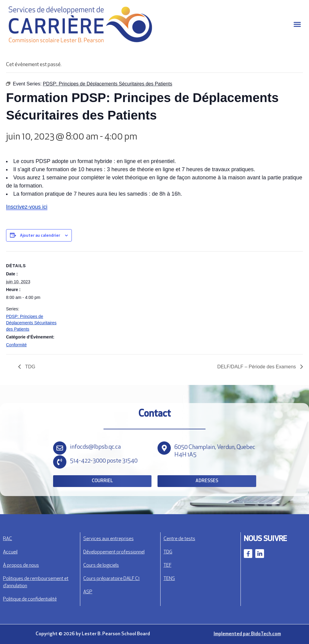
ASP (88, 592)
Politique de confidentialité (30, 599)
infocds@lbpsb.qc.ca (95, 447)
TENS (169, 579)
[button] (297, 24)
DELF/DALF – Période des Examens (257, 367)
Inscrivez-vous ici (27, 207)
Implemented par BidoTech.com (247, 634)
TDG (30, 367)
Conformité (16, 345)
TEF (167, 566)
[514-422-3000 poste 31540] (60, 462)
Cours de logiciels (101, 566)
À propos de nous (21, 566)
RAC (8, 539)
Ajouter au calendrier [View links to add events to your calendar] (40, 236)
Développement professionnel (114, 552)
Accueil (10, 552)
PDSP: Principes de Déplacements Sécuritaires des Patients (31, 323)
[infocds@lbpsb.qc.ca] (60, 448)
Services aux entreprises (108, 539)
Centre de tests (179, 539)
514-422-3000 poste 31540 (104, 461)
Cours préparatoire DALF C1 (111, 579)
